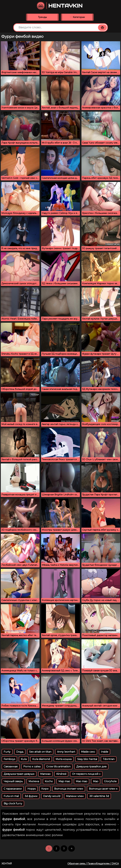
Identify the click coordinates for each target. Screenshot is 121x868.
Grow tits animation (58, 767)
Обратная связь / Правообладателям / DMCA (93, 864)
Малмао (45, 774)
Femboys (9, 759)
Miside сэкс (88, 752)
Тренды (42, 17)
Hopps (32, 789)
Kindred (61, 774)
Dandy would (52, 796)
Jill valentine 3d (99, 796)
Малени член (75, 796)
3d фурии (31, 796)
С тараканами (13, 789)
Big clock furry (13, 804)
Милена (34, 781)
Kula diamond (41, 759)
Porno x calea (32, 767)
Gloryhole (110, 781)
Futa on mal (11, 796)
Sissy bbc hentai (87, 759)
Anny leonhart (66, 752)
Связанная (11, 767)
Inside (105, 752)
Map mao (64, 781)
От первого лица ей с (86, 774)
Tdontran (109, 759)
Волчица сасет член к (103, 789)
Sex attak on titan (40, 752)
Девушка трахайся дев (91, 767)
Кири (45, 789)
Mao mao (82, 781)
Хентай (7, 864)
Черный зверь (13, 781)
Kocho (49, 781)
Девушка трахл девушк (19, 774)
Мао (96, 781)
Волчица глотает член (69, 789)
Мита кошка (64, 759)
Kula (24, 759)
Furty (7, 752)
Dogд (20, 752)
